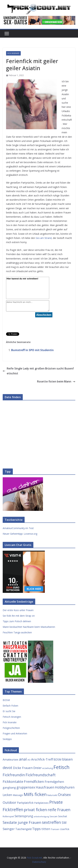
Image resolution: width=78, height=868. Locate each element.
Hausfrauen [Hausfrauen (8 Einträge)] (45, 787)
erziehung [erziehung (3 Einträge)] (48, 768)
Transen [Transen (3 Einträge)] (55, 829)
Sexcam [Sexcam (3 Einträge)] (53, 816)
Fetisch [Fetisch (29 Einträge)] (61, 767)
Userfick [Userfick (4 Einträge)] (65, 829)
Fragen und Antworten (15, 733)
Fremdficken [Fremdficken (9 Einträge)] (34, 781)
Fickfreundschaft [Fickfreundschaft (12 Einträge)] (41, 775)
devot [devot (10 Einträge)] (7, 768)
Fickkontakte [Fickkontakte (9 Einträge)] (13, 781)
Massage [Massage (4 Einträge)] (18, 795)
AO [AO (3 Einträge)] (29, 760)
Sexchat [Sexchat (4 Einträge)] (63, 816)
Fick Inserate (13, 53)
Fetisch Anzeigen (12, 717)
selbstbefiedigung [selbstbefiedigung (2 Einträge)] (41, 817)
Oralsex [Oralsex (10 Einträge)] (64, 795)
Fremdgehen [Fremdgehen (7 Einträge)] (54, 782)
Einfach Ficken (10, 706)
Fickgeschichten (11, 728)
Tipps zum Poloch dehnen (17, 621)
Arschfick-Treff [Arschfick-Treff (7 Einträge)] (42, 759)
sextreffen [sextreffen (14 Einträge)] (51, 822)
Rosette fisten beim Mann (56, 381)
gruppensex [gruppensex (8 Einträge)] (26, 787)
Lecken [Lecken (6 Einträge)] (7, 795)
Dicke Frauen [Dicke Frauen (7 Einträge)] (23, 768)
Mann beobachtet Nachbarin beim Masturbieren (29, 627)
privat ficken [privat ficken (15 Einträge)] (35, 810)
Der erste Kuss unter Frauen (18, 610)
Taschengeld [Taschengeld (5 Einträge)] (23, 829)
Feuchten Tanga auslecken (17, 632)
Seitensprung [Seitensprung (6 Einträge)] (24, 816)
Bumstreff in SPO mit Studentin (32, 350)
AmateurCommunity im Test (18, 528)
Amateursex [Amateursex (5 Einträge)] (11, 760)
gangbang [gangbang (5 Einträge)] (9, 788)
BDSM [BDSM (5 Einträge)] (58, 760)
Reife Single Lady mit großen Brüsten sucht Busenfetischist (38, 371)
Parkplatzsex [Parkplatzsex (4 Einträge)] (41, 803)
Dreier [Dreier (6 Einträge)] (37, 768)
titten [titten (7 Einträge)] (46, 829)
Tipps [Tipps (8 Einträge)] (36, 829)
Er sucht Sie (9, 711)
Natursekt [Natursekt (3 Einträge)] (52, 795)
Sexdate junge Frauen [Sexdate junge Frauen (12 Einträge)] (22, 822)
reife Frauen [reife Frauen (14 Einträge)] (59, 810)
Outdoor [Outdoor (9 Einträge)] (10, 802)
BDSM (6, 700)
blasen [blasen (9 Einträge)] (67, 759)
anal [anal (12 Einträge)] (23, 759)
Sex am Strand (44, 238)
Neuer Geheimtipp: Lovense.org (20, 534)
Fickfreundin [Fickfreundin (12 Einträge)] (14, 775)
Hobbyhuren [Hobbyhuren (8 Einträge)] (65, 787)
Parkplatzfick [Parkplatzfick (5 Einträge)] (25, 803)
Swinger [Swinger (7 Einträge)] (9, 829)
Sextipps (7, 739)
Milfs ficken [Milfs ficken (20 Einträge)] (35, 794)
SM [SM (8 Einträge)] (64, 823)
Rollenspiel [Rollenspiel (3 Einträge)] (8, 816)
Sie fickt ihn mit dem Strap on (19, 616)
